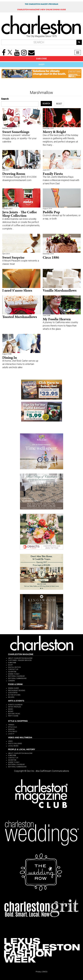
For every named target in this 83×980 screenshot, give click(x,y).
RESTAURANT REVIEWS (17, 691)
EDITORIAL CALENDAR (16, 676)
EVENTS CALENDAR (15, 705)
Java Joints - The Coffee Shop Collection (20, 214)
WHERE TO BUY (14, 674)
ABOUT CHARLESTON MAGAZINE (20, 658)
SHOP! (42, 65)
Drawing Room (14, 174)
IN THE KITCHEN (14, 695)
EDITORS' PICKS (14, 714)
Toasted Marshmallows (20, 317)
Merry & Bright (54, 132)
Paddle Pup (51, 212)
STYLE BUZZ (13, 732)
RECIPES (11, 697)
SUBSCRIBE (41, 59)
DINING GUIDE (13, 688)
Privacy (38, 972)
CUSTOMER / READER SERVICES (20, 660)
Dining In (10, 357)
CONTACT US (13, 669)
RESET (59, 104)
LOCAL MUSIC (13, 746)
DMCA (45, 972)
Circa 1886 (51, 257)
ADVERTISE (12, 672)
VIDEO (10, 741)
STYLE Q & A (13, 727)
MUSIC (11, 709)
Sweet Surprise (13, 257)
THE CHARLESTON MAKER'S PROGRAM (42, 4)
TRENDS (11, 725)
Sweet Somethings (16, 132)
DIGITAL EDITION (14, 667)
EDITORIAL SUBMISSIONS (17, 678)
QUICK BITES (13, 693)
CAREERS (11, 681)
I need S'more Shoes (17, 290)
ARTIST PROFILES (14, 707)
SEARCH (46, 104)
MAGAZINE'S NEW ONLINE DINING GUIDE (41, 10)
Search (5, 99)
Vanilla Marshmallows (60, 290)
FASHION (11, 729)
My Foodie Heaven (57, 319)
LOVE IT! (11, 734)
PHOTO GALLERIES (15, 744)
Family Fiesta (53, 174)
